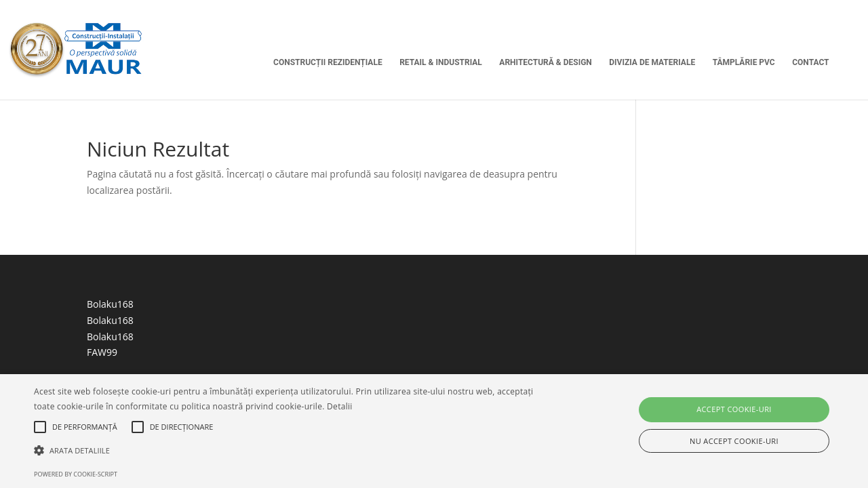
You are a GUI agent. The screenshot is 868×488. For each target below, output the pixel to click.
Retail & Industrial (441, 62)
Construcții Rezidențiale (328, 62)
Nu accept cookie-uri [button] (734, 441)
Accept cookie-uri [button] (734, 409)
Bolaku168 (110, 304)
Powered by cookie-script (76, 474)
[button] (294, 451)
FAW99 (102, 352)
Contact (810, 62)
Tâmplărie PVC (744, 62)
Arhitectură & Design (545, 62)
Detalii (340, 406)
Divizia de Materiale (652, 62)
